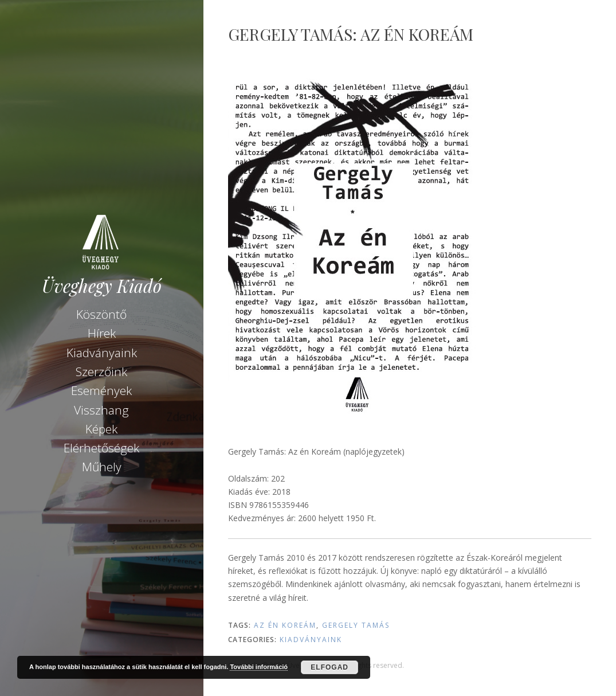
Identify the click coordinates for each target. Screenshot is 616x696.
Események (101, 390)
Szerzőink (101, 372)
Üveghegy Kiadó (102, 286)
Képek (101, 429)
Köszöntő (101, 314)
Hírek (102, 333)
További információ (259, 667)
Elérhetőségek (101, 448)
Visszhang (101, 410)
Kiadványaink (102, 353)
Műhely (102, 467)
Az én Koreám (285, 625)
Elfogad (329, 667)
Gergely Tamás (356, 625)
